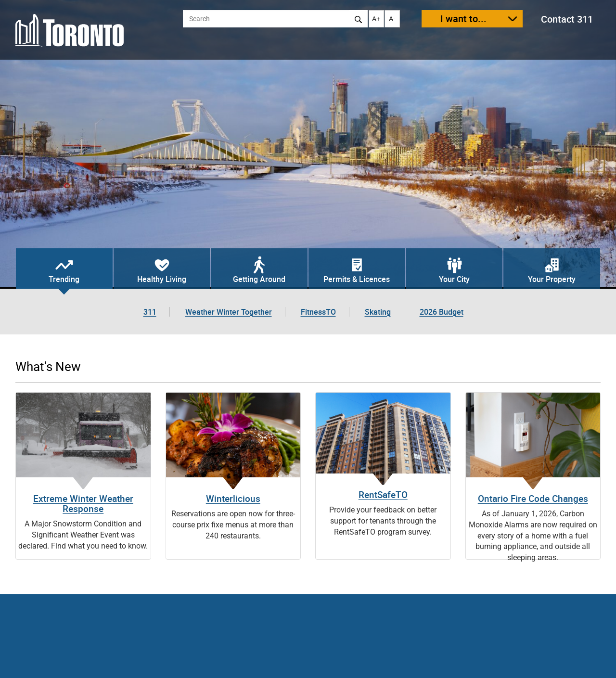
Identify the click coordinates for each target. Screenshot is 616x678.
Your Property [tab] (552, 279)
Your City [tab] (454, 279)
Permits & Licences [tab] (357, 279)
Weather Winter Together (229, 312)
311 (150, 312)
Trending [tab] (64, 279)
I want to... (463, 19)
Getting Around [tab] (259, 279)
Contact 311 (567, 19)
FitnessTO (318, 312)
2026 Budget (442, 312)
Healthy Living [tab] (162, 279)
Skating (378, 312)
